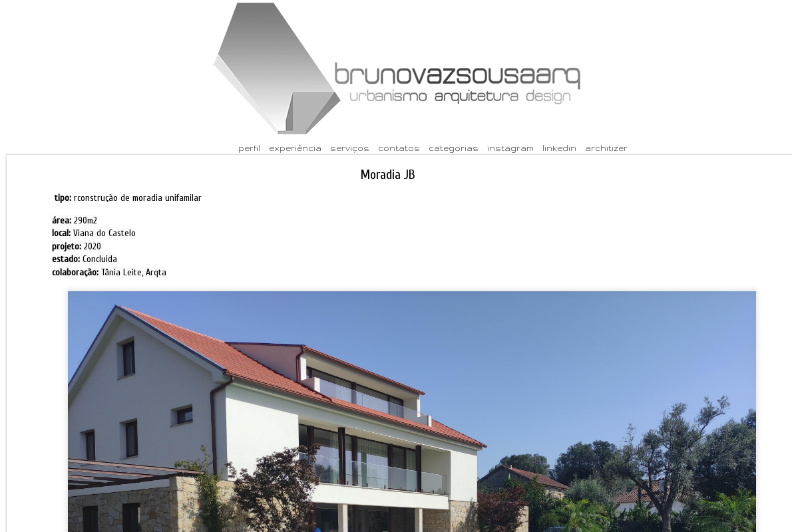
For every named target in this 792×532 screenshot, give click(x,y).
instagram (510, 148)
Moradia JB (388, 175)
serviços (350, 148)
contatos (399, 148)
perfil (249, 148)
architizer (606, 148)
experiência (295, 148)
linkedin (559, 148)
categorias (454, 148)
